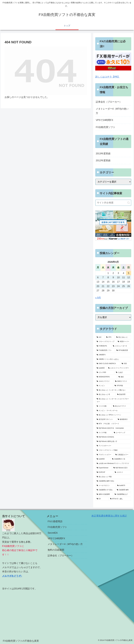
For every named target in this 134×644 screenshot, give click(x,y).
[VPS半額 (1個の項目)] (122, 386)
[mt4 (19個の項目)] (100, 337)
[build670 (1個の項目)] (124, 486)
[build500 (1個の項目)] (103, 459)
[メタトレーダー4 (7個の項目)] (121, 346)
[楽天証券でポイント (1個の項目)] (106, 419)
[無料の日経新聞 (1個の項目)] (104, 494)
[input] (113, 203)
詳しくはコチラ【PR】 (108, 77)
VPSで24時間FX (104, 120)
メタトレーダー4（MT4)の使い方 (112, 111)
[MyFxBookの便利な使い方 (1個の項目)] (113, 441)
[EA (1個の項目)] (102, 499)
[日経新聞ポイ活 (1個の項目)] (121, 459)
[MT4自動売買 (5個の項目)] (123, 350)
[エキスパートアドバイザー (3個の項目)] (119, 368)
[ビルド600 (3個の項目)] (105, 372)
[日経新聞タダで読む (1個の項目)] (105, 490)
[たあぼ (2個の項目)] (123, 372)
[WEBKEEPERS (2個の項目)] (106, 377)
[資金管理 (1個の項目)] (124, 395)
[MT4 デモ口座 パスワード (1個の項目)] (113, 424)
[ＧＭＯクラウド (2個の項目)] (104, 381)
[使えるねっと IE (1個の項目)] (106, 395)
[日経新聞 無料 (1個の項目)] (123, 490)
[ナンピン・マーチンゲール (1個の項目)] (113, 411)
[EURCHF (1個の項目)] (104, 472)
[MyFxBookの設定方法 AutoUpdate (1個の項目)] (113, 428)
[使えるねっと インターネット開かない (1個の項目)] (113, 390)
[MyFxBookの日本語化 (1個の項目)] (113, 437)
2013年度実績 (103, 154)
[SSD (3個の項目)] (126, 364)
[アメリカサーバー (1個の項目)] (113, 446)
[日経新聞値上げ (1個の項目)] (122, 494)
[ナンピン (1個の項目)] (104, 386)
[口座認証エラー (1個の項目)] (123, 455)
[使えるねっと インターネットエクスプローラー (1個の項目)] (113, 400)
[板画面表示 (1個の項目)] (124, 419)
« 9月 (98, 298)
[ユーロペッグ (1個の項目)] (122, 433)
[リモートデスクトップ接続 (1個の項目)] (113, 450)
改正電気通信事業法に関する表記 (109, 516)
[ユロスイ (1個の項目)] (122, 472)
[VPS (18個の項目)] (110, 337)
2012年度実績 (103, 161)
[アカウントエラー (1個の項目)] (105, 455)
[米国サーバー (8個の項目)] (124, 342)
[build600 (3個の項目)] (101, 368)
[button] (129, 203)
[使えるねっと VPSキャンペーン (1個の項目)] (113, 415)
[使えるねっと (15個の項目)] (123, 337)
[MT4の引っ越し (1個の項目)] (120, 499)
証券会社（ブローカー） (109, 102)
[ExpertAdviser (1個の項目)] (104, 468)
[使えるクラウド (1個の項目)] (121, 406)
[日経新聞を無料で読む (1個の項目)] (113, 481)
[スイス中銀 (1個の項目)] (104, 433)
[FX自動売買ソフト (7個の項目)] (105, 350)
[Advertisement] (22, 611)
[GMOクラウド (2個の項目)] (122, 381)
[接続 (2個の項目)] (124, 377)
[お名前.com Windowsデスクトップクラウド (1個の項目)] (113, 464)
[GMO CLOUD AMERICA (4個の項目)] (108, 364)
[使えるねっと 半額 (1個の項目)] (113, 477)
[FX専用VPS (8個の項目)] (103, 346)
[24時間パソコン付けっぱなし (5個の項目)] (113, 359)
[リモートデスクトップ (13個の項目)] (106, 342)
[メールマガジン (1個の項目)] (106, 486)
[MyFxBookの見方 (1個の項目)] (122, 468)
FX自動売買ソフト (106, 127)
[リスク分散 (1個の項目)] (103, 406)
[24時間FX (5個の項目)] (113, 355)
